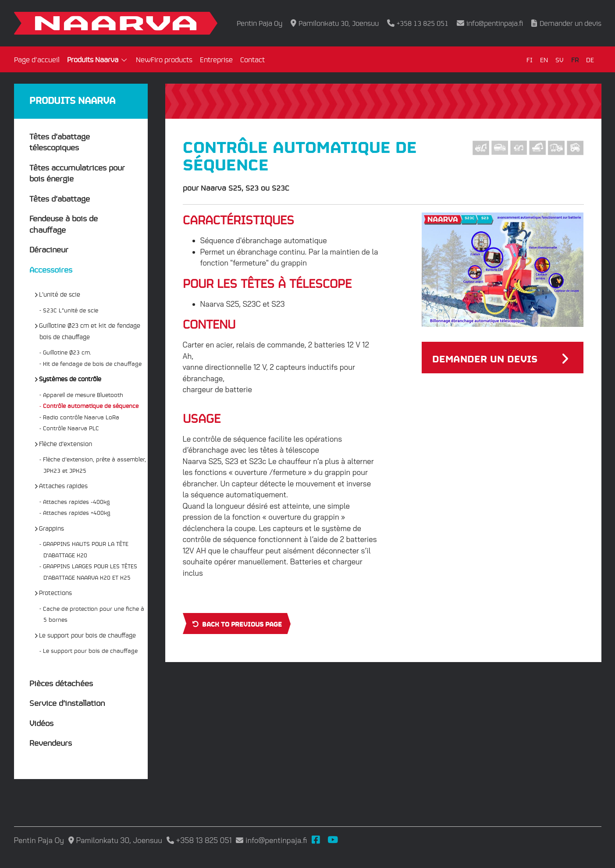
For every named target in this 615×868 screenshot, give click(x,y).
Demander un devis (571, 23)
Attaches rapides (64, 485)
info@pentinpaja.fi (495, 23)
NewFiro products (164, 59)
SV (560, 59)
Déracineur (49, 249)
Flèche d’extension (66, 443)
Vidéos (41, 723)
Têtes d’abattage (60, 198)
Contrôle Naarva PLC (71, 428)
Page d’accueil (37, 59)
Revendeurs (51, 742)
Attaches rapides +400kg (77, 512)
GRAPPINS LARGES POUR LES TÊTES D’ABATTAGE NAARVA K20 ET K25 (90, 572)
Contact (252, 59)
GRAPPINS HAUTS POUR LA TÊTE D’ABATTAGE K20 (86, 549)
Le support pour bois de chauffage (88, 635)
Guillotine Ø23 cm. (67, 352)
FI (530, 59)
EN (544, 59)
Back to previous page (236, 624)
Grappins (52, 528)
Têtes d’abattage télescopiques (60, 142)
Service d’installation (67, 703)
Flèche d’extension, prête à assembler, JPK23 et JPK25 (95, 465)
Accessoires (51, 269)
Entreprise (216, 59)
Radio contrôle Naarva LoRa (81, 417)
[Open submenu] (124, 60)
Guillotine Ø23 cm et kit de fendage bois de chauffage (90, 331)
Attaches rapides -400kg (77, 501)
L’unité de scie (60, 294)
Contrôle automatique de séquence (91, 406)
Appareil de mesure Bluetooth (83, 395)
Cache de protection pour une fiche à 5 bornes (94, 614)
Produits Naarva (93, 59)
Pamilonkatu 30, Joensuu (339, 23)
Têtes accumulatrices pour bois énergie (77, 173)
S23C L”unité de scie (71, 310)
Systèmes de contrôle (70, 379)
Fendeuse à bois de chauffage (64, 224)
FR (575, 59)
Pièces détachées (61, 683)
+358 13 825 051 (423, 23)
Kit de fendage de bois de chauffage (92, 363)
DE (590, 59)
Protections (56, 592)
